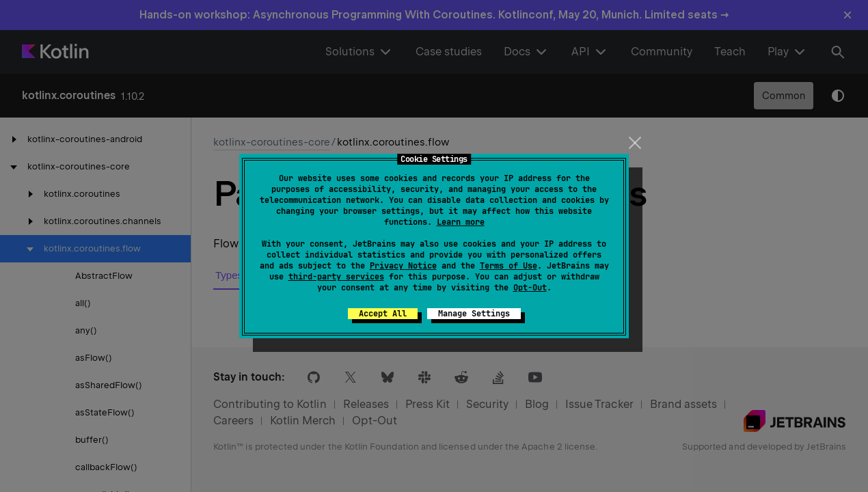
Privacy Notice (403, 266)
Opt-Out (530, 288)
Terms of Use (508, 266)
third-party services (336, 277)
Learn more (461, 222)
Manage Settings (474, 314)
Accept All (383, 314)
